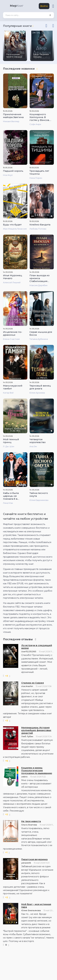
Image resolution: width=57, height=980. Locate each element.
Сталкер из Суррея (33, 683)
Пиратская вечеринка (34, 859)
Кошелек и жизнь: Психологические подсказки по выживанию (37, 771)
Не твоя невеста (31, 821)
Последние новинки (20, 69)
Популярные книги (18, 26)
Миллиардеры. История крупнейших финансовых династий (36, 730)
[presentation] (46, 25)
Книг (17, 6)
